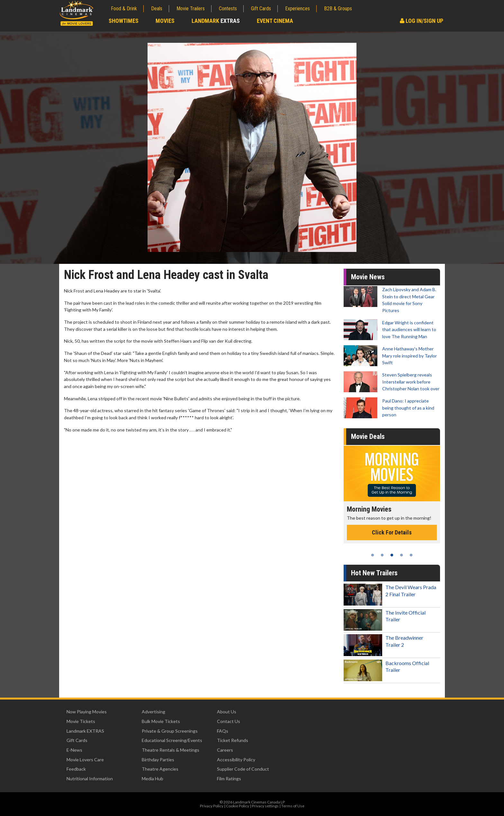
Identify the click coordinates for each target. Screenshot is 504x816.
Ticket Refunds (233, 740)
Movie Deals (368, 436)
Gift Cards (261, 9)
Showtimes (124, 21)
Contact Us (229, 721)
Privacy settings (265, 806)
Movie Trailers (191, 9)
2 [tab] (382, 555)
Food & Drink (124, 9)
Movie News (368, 277)
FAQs (223, 731)
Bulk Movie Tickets (161, 721)
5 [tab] (411, 555)
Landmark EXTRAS (85, 731)
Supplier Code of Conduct (243, 769)
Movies (165, 21)
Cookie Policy (238, 806)
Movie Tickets (81, 721)
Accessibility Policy (236, 760)
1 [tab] (373, 555)
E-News (74, 750)
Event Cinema (275, 21)
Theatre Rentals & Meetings (171, 750)
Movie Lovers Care (85, 760)
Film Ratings (229, 779)
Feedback (76, 769)
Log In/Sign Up (422, 21)
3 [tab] (392, 555)
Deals (157, 9)
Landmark (216, 21)
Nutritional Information (90, 779)
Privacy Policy (212, 806)
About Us (227, 712)
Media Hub (153, 779)
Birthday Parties (158, 760)
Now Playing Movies (87, 712)
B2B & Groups (338, 9)
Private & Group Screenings (170, 731)
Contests (228, 9)
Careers (225, 750)
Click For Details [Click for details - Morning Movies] (392, 532)
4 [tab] (401, 555)
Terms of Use (293, 806)
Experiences (297, 9)
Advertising (153, 712)
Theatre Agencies (160, 769)
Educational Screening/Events (172, 740)
